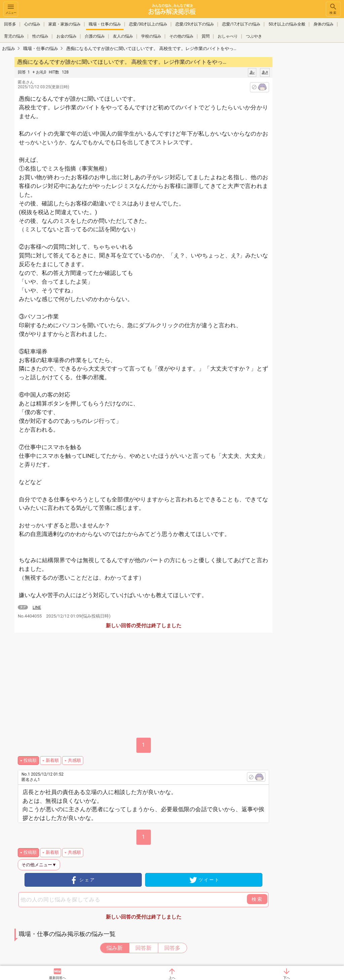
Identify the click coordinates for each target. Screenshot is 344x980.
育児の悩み (14, 36)
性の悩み (40, 36)
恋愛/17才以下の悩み (241, 24)
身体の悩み (324, 24)
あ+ (265, 72)
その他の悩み (181, 36)
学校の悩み (151, 36)
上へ (172, 978)
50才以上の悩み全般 (287, 24)
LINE (37, 607)
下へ (287, 978)
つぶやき (254, 36)
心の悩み (32, 24)
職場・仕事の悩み (105, 24)
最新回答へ (57, 978)
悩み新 (115, 948)
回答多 (10, 24)
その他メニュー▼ (39, 865)
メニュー (11, 9)
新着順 (52, 760)
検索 (333, 9)
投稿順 (30, 760)
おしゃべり (228, 36)
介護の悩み (95, 36)
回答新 (143, 948)
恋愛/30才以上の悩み (148, 24)
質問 (206, 36)
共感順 (74, 760)
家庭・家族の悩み (64, 24)
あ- (252, 72)
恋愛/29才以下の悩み (195, 24)
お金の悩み (67, 36)
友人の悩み (123, 36)
